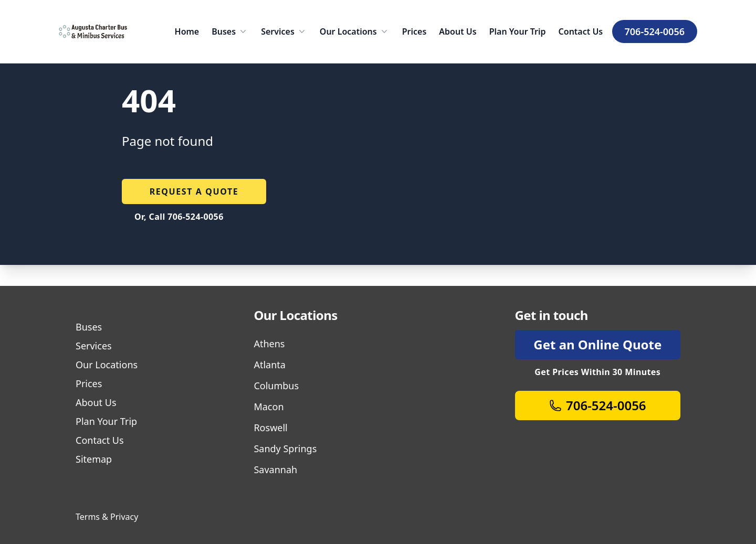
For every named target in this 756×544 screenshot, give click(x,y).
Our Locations (355, 31)
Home (187, 31)
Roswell (270, 428)
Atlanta (269, 365)
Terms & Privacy (107, 517)
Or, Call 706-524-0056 (179, 217)
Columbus (276, 386)
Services (284, 31)
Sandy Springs (285, 449)
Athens (269, 344)
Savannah (275, 470)
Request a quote (194, 191)
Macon (269, 407)
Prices (414, 31)
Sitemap (94, 459)
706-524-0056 (655, 31)
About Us (458, 31)
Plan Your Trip (518, 31)
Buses (230, 31)
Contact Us (581, 31)
